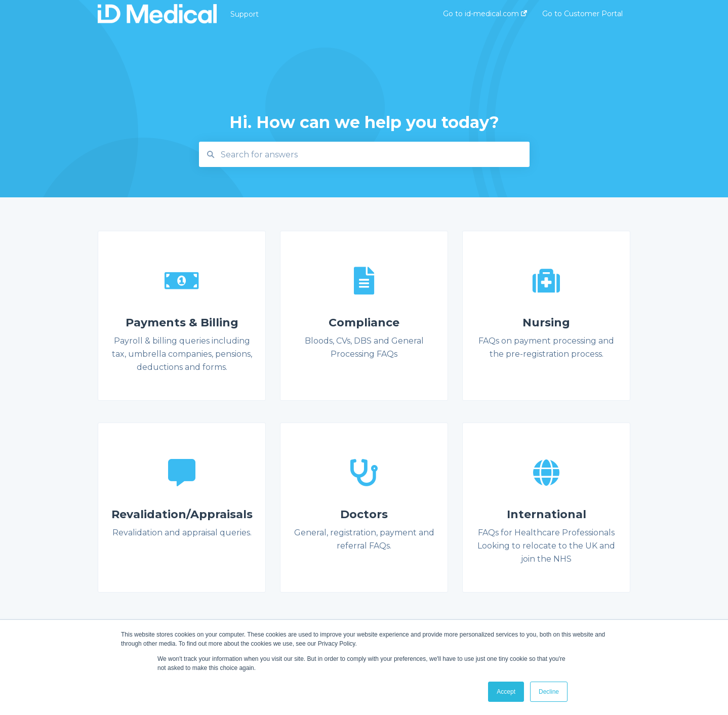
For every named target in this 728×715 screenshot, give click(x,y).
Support (245, 14)
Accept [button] (506, 692)
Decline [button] (549, 692)
